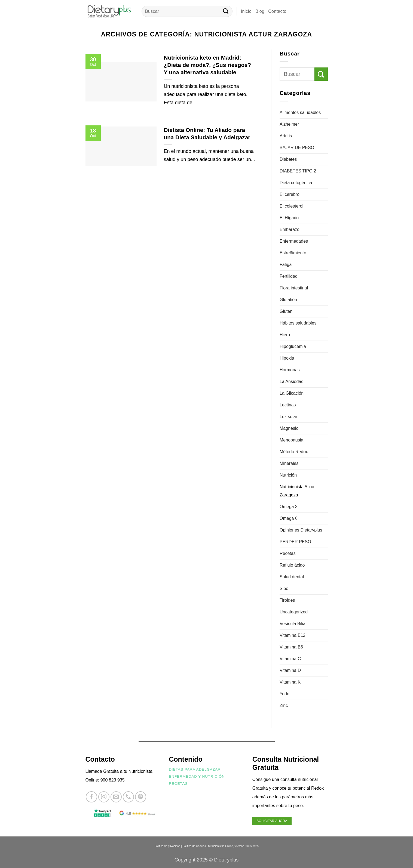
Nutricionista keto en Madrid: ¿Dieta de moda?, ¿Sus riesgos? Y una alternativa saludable (208, 65)
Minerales (289, 463)
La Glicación (292, 393)
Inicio (246, 11)
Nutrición (288, 475)
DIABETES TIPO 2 (298, 171)
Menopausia (291, 440)
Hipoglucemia (293, 346)
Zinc (284, 705)
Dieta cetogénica (296, 183)
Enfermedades (294, 241)
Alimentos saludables (300, 112)
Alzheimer (289, 124)
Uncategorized (294, 612)
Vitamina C (290, 659)
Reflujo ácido (292, 565)
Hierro (286, 335)
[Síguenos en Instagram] (104, 797)
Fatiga (286, 265)
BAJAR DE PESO (297, 148)
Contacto (277, 11)
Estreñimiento (293, 253)
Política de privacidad (167, 846)
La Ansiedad (292, 382)
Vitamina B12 (293, 635)
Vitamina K (290, 682)
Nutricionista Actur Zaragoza (297, 491)
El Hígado (289, 218)
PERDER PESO (295, 542)
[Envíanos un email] (116, 797)
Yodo (284, 694)
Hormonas (290, 370)
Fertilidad (289, 276)
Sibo (284, 589)
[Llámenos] (128, 797)
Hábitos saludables (298, 323)
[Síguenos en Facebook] (91, 797)
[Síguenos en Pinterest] (141, 797)
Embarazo (290, 229)
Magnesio (289, 428)
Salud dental (292, 577)
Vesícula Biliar (293, 624)
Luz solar (288, 417)
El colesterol (291, 206)
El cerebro (290, 194)
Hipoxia (287, 358)
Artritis (286, 136)
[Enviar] (226, 11)
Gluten (286, 311)
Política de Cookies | (195, 846)
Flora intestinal (294, 288)
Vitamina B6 (291, 647)
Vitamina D (290, 670)
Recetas (288, 553)
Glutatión (288, 300)
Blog (260, 11)
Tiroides (287, 600)
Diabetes (288, 159)
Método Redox (294, 452)
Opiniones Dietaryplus (301, 530)
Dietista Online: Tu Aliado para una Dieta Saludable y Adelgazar (207, 134)
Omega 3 (289, 507)
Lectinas (288, 405)
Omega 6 (289, 518)
